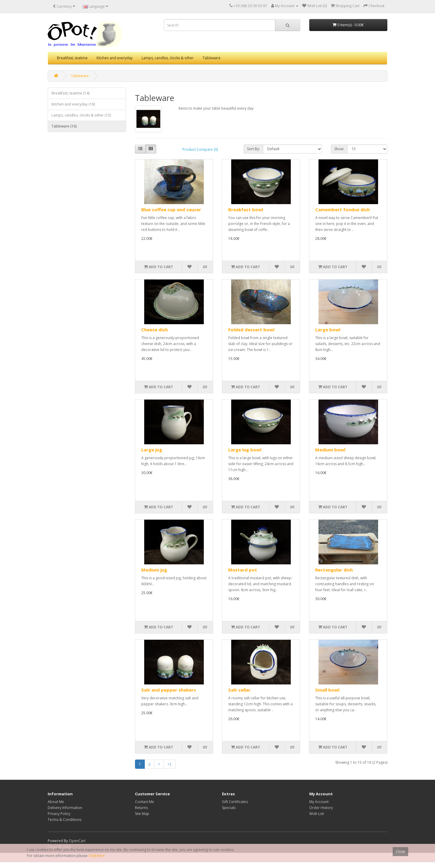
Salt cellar (239, 690)
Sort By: (253, 149)
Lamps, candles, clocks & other (168, 58)
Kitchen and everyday (115, 58)
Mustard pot (243, 570)
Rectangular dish (334, 570)
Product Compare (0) (200, 149)
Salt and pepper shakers (169, 690)
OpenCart (77, 841)
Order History (321, 808)
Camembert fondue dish (342, 209)
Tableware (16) (64, 126)
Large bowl (328, 330)
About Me (56, 802)
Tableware (212, 58)
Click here (97, 856)
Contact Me (145, 802)
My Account (319, 802)
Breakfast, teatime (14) (70, 93)
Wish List (317, 814)
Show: (339, 149)
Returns (141, 808)
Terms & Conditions (65, 820)
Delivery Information (65, 808)
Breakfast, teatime (72, 58)
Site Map (142, 814)
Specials (229, 808)
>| (170, 764)
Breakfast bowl (246, 209)
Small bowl (327, 690)
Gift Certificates (235, 802)
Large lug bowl (245, 450)
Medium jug (154, 570)
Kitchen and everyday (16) (73, 104)
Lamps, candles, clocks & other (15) (81, 115)
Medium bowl (330, 450)
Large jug (152, 450)
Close (400, 851)
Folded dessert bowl (251, 330)
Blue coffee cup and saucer (171, 209)
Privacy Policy (59, 814)
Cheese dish (154, 330)
